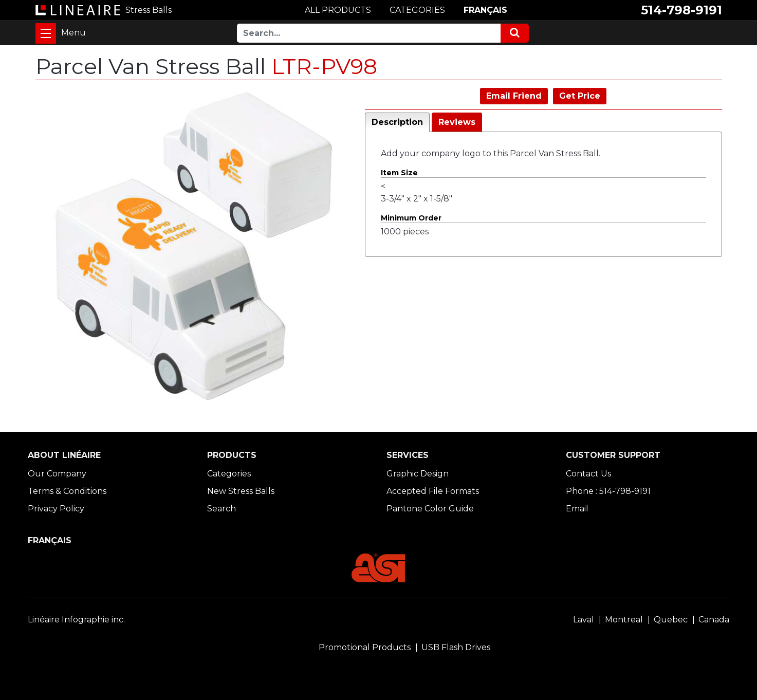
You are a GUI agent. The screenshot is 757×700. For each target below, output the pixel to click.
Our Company (57, 474)
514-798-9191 (681, 10)
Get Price (580, 96)
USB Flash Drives (456, 647)
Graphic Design (418, 474)
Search (221, 509)
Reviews (457, 122)
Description (397, 122)
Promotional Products (365, 647)
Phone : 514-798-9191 (608, 491)
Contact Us (588, 474)
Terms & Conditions (67, 491)
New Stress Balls (241, 491)
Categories (229, 474)
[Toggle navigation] (46, 33)
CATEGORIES (417, 10)
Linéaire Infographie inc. (76, 620)
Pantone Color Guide (430, 509)
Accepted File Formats (433, 491)
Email (577, 509)
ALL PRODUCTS (338, 10)
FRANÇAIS (485, 10)
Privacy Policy (56, 509)
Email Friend (514, 96)
